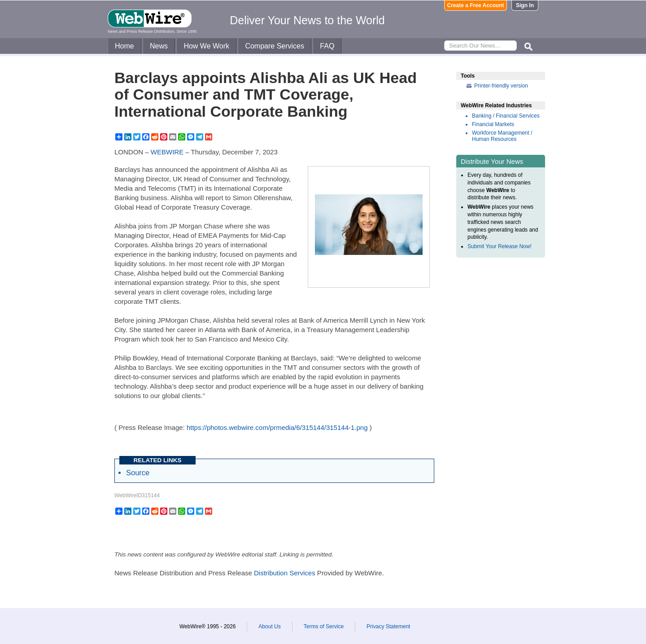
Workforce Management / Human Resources (502, 136)
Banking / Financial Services (506, 116)
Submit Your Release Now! (500, 246)
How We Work (206, 46)
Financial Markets (493, 124)
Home (124, 46)
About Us (269, 626)
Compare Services (275, 46)
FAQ (327, 46)
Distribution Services (285, 573)
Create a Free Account (476, 5)
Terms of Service (324, 626)
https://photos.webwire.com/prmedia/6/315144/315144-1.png (277, 427)
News (159, 46)
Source (138, 473)
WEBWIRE (167, 152)
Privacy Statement (388, 626)
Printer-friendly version (501, 86)
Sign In (525, 5)
